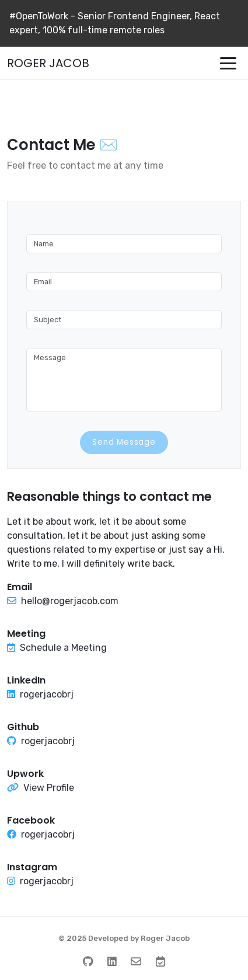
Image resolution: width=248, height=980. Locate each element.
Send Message (124, 442)
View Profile (49, 788)
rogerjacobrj (47, 694)
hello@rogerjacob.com (70, 601)
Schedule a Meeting (63, 648)
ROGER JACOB (48, 63)
